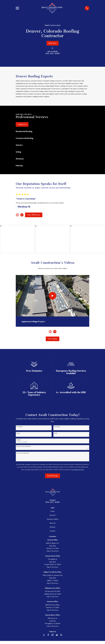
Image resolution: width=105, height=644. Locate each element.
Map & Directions (53, 551)
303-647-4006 (52, 53)
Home (53, 511)
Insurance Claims (53, 519)
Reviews (53, 527)
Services (52, 515)
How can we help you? (23, 453)
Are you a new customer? (24, 446)
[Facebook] (48, 635)
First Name (20, 427)
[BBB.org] (44, 635)
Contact (52, 531)
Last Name (57, 427)
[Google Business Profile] (57, 635)
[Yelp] (61, 635)
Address (19, 440)
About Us (52, 523)
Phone (18, 433)
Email (56, 433)
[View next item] (22, 215)
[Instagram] (53, 635)
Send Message (52, 476)
